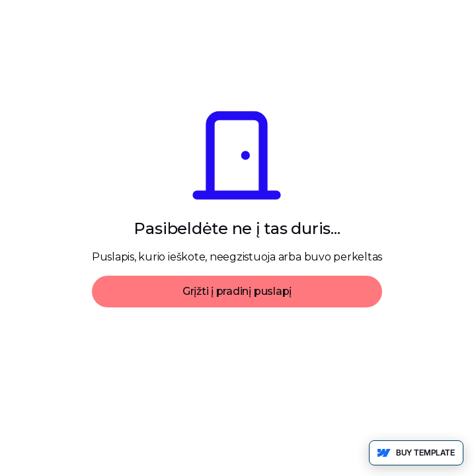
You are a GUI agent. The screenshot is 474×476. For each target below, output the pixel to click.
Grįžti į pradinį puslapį (237, 291)
